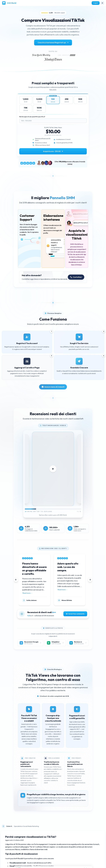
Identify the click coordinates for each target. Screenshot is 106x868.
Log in (96, 3)
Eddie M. (9, 826)
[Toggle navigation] (102, 3)
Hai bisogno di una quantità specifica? (32, 117)
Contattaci (76, 277)
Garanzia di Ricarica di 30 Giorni (43, 139)
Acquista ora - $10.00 (53, 151)
